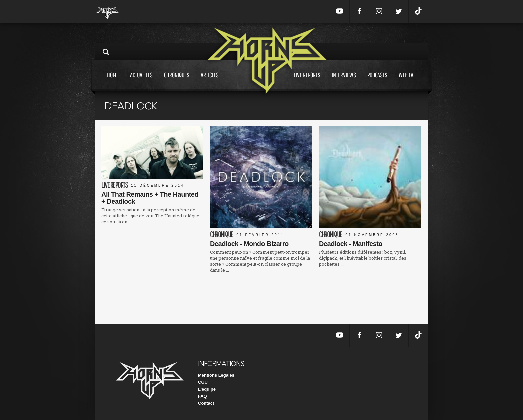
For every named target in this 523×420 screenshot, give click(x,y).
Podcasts (377, 81)
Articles (210, 81)
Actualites (141, 81)
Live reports (307, 81)
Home (113, 81)
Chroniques (177, 81)
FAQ (203, 396)
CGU (203, 382)
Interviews (344, 81)
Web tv (406, 81)
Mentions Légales (216, 375)
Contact (206, 403)
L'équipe (207, 389)
